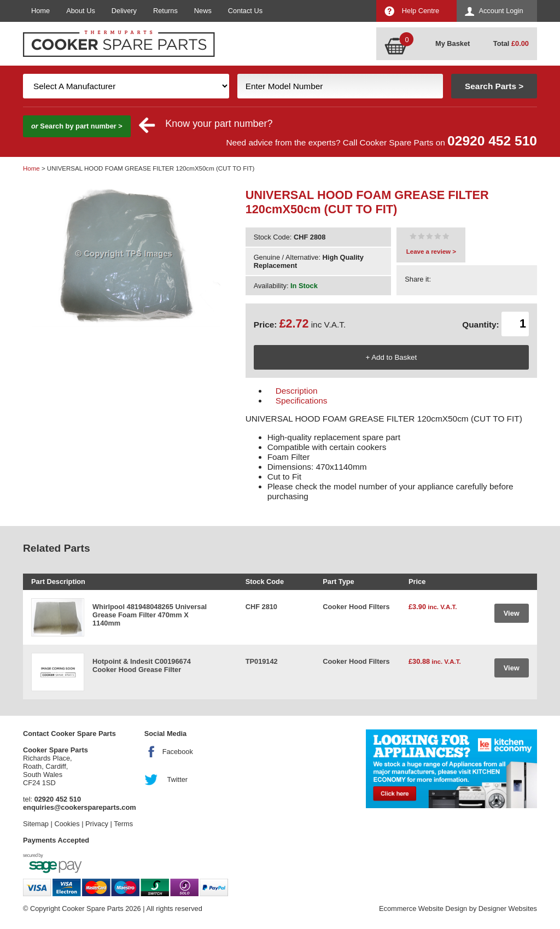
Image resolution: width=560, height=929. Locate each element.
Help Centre (421, 11)
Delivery (124, 11)
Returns (165, 11)
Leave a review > (431, 252)
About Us (81, 11)
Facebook (178, 752)
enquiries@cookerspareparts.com (80, 807)
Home (40, 11)
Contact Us (245, 11)
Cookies (67, 824)
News (203, 11)
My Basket (453, 43)
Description (297, 391)
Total (511, 43)
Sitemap (36, 824)
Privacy (97, 824)
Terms (123, 824)
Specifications (302, 401)
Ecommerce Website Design (423, 908)
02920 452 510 (492, 141)
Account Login (501, 11)
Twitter (177, 779)
